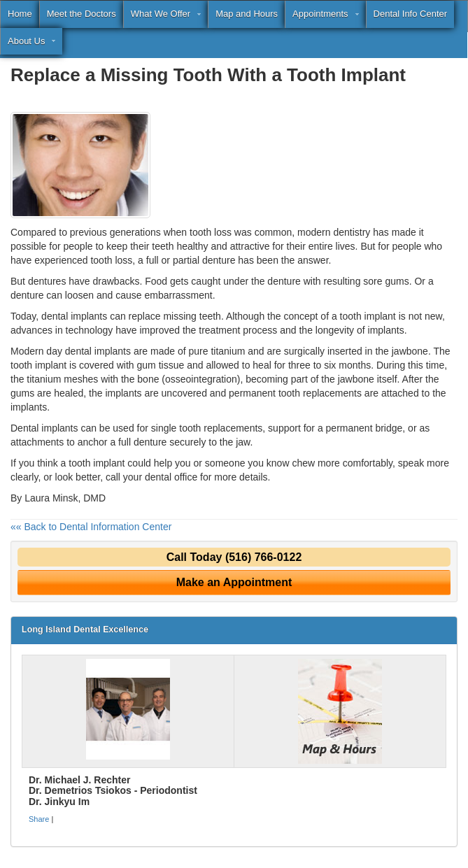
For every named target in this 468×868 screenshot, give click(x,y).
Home (20, 14)
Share (39, 819)
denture (219, 260)
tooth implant (38, 365)
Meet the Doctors (81, 14)
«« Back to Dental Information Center (91, 527)
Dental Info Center (411, 14)
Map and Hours (247, 14)
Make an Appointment (234, 582)
